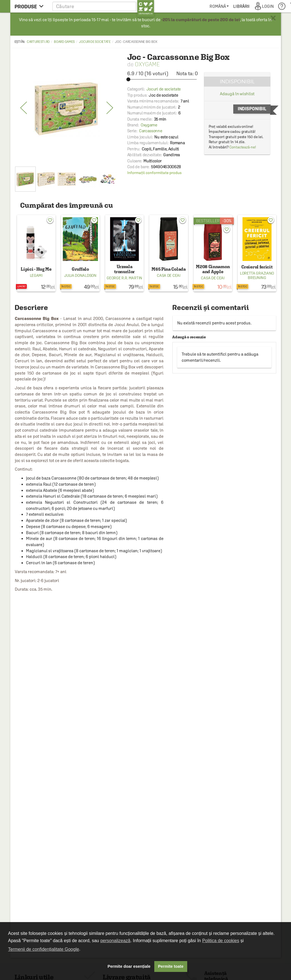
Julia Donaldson (80, 275)
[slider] (163, 79)
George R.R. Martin (124, 278)
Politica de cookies (221, 941)
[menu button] (31, 6)
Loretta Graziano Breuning (257, 275)
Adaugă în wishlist (237, 94)
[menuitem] (219, 6)
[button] (103, 6)
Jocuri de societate (95, 42)
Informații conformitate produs (154, 173)
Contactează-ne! (243, 147)
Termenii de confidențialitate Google (44, 949)
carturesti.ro (38, 42)
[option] (67, 108)
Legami (36, 275)
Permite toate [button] (171, 966)
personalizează (116, 941)
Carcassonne (151, 131)
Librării (241, 6)
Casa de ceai (169, 275)
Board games (64, 42)
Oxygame (147, 64)
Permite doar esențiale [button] (129, 966)
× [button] (273, 18)
